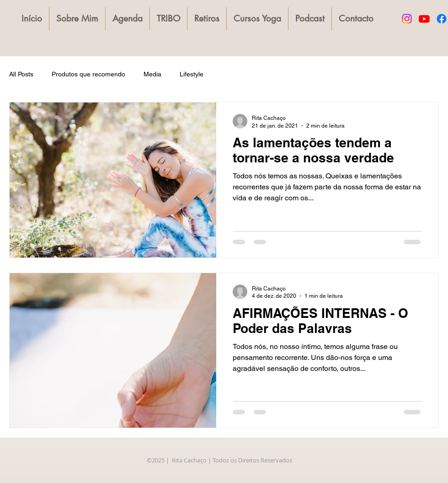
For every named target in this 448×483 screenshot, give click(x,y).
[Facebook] (442, 19)
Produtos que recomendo (88, 74)
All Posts (21, 74)
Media (152, 74)
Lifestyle (192, 74)
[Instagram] (407, 19)
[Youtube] (424, 19)
